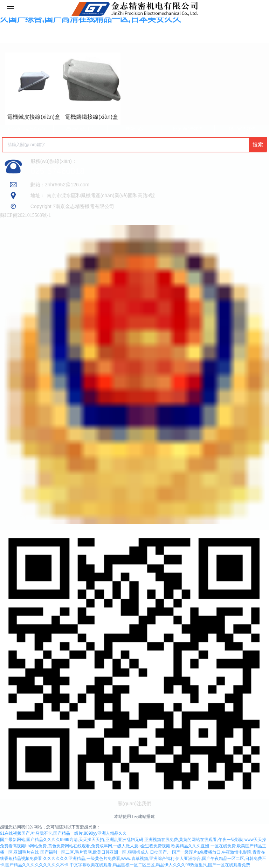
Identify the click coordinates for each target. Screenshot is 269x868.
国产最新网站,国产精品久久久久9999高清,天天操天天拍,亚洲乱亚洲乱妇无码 (72, 840)
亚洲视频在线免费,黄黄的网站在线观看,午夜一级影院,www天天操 (205, 840)
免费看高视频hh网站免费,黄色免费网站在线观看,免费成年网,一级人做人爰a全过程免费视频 (85, 846)
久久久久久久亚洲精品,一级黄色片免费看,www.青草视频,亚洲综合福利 (109, 859)
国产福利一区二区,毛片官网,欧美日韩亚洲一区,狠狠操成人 (95, 852)
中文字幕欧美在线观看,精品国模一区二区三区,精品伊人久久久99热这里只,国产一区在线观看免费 (160, 865)
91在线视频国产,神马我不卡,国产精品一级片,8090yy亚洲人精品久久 (63, 833)
